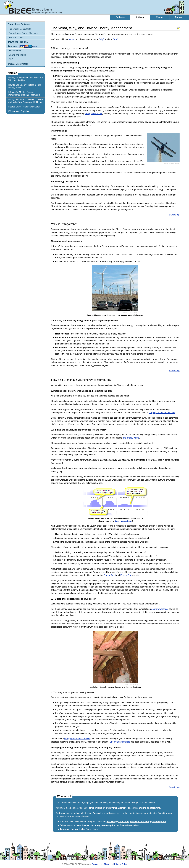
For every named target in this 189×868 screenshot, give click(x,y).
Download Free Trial (18, 42)
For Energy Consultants (20, 29)
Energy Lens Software (19, 24)
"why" (101, 39)
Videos (159, 17)
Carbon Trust (110, 575)
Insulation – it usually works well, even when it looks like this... (115, 687)
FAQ (11, 59)
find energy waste (131, 438)
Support (179, 17)
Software (120, 17)
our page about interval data (162, 413)
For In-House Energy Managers (24, 33)
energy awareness (94, 114)
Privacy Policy (121, 864)
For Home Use (16, 38)
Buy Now (13, 46)
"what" (71, 39)
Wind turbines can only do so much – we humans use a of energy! (115, 315)
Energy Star (126, 575)
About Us (108, 864)
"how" (116, 39)
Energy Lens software (123, 521)
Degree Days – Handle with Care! (24, 107)
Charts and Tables (17, 55)
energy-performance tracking (78, 739)
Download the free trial (72, 829)
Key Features (15, 51)
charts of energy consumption (100, 825)
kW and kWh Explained (19, 111)
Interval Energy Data (18, 64)
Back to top (174, 215)
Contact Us (97, 864)
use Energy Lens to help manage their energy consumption (136, 822)
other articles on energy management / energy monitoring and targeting (125, 808)
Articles (140, 17)
